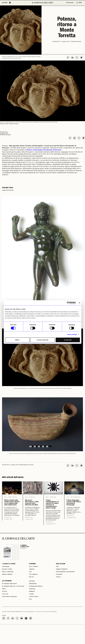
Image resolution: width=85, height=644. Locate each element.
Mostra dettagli (72, 334)
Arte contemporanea (75, 497)
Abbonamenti (70, 3)
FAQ (30, 619)
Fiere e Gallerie (34, 580)
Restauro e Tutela (8, 583)
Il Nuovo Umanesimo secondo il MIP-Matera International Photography (74, 508)
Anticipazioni (53, 497)
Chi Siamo (32, 597)
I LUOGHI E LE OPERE (9, 577)
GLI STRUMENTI (7, 597)
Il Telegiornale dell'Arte (37, 603)
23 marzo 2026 (8, 532)
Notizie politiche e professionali (67, 586)
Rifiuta (17, 340)
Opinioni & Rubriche (63, 583)
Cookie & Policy (34, 616)
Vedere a (59, 592)
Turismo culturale (13, 497)
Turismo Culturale (8, 589)
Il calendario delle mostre (11, 600)
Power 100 (6, 613)
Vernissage (33, 606)
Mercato (32, 592)
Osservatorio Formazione (11, 616)
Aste (30, 586)
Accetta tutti (68, 340)
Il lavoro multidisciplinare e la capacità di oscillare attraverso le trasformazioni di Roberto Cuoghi (54, 511)
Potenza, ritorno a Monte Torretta (67, 28)
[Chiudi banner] (79, 303)
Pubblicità (32, 610)
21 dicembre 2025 (71, 528)
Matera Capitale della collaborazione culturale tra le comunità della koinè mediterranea (12, 509)
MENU (6, 3)
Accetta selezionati (42, 340)
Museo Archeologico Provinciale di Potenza (44, 150)
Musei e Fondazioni (9, 586)
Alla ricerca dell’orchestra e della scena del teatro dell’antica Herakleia (32, 508)
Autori (4, 606)
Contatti (32, 613)
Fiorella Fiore (8, 530)
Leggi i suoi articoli (8, 190)
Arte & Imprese (34, 589)
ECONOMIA (32, 577)
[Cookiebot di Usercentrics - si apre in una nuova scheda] (68, 303)
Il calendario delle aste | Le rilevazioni (15, 603)
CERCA (80, 3)
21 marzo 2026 (29, 530)
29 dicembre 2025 (51, 537)
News (6, 497)
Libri (58, 580)
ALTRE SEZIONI (61, 577)
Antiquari (32, 583)
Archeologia (32, 497)
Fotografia (60, 589)
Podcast (5, 610)
